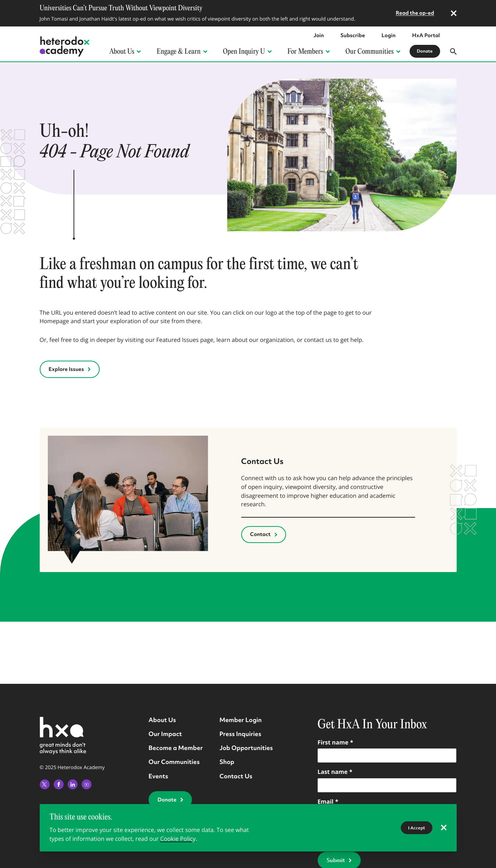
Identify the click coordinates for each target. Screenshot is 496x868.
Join (318, 36)
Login (389, 36)
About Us (125, 51)
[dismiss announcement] (454, 13)
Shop (227, 762)
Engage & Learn (181, 51)
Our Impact (165, 734)
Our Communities (373, 51)
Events (158, 776)
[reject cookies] (444, 828)
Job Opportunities (246, 748)
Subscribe (353, 36)
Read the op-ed (415, 13)
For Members (308, 51)
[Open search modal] (453, 51)
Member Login (241, 720)
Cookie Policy (178, 839)
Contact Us (236, 776)
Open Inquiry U (247, 51)
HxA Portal (426, 36)
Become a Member (176, 748)
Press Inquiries (240, 734)
